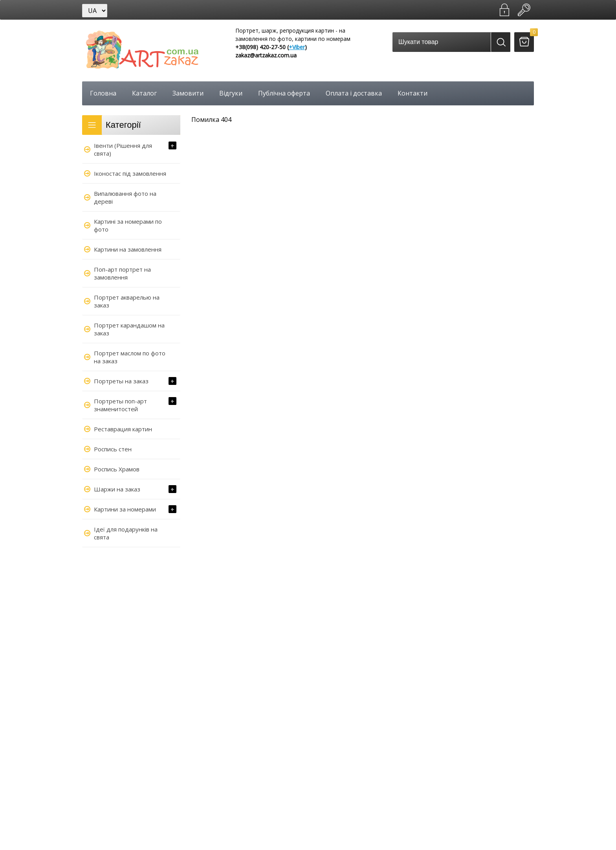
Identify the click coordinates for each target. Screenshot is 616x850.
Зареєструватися (504, 10)
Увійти (524, 10)
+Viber (297, 47)
